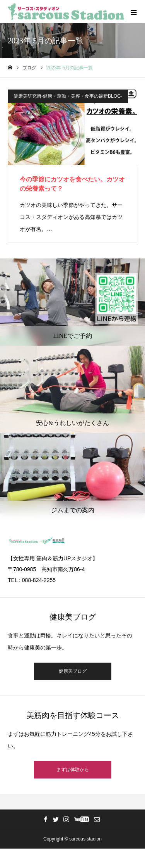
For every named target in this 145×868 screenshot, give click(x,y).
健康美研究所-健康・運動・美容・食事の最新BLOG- (68, 96)
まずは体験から (73, 770)
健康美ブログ (73, 671)
